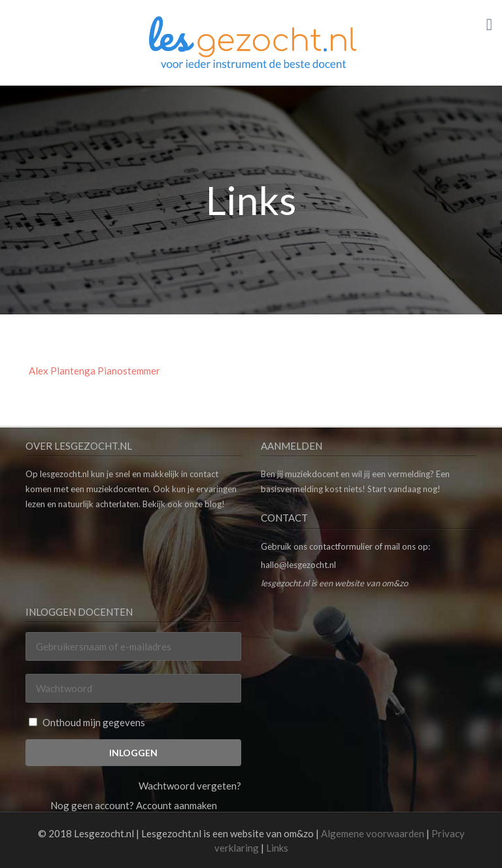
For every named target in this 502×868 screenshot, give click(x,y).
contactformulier (341, 546)
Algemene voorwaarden (373, 833)
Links (277, 848)
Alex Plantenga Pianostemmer (94, 371)
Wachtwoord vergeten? (190, 786)
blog (213, 504)
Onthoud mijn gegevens (87, 722)
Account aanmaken (176, 805)
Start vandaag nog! (404, 489)
